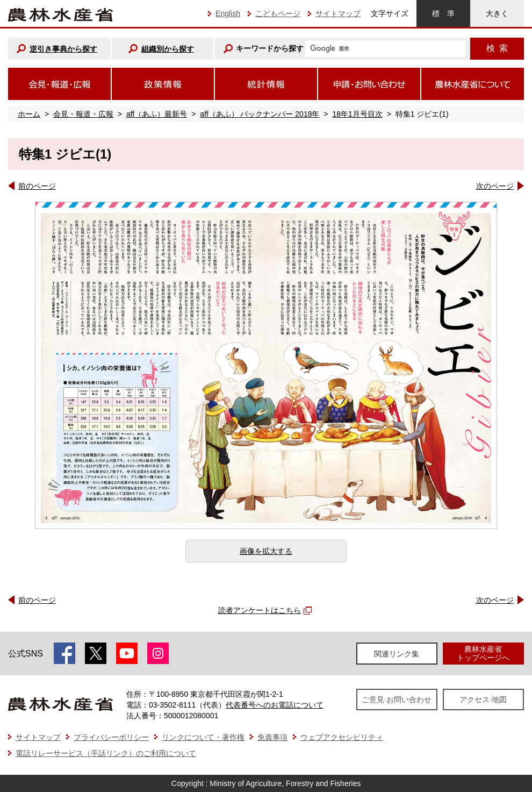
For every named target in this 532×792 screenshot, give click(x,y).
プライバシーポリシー (111, 737)
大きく (497, 13)
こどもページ (278, 13)
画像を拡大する (266, 551)
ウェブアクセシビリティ (342, 737)
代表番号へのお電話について (275, 705)
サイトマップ (338, 13)
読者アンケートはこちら (260, 610)
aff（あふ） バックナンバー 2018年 (260, 114)
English (228, 13)
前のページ (37, 186)
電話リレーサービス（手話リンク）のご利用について (106, 753)
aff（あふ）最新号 (157, 114)
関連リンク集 (397, 654)
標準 (443, 13)
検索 (497, 48)
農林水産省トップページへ (483, 653)
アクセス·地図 (483, 700)
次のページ (495, 186)
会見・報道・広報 (83, 114)
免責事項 (272, 737)
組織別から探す (168, 49)
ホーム (29, 114)
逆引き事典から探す (63, 49)
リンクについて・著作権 (203, 737)
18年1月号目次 (357, 114)
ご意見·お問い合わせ (397, 700)
